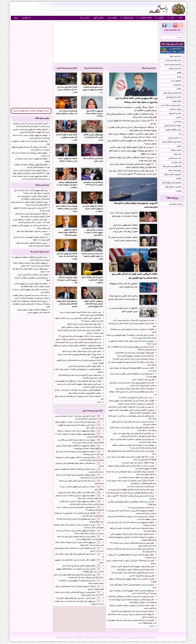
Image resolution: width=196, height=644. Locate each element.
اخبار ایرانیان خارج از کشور (174, 93)
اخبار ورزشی (179, 85)
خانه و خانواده (144, 18)
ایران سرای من (178, 163)
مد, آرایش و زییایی (176, 138)
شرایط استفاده (149, 638)
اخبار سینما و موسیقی (175, 97)
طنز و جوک (179, 154)
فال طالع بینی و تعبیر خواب (173, 167)
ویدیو (181, 77)
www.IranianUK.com (172, 30)
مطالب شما (112, 18)
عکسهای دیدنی (178, 81)
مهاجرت (180, 191)
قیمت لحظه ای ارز (177, 204)
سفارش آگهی (99, 18)
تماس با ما (85, 18)
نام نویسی (26, 18)
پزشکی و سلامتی (177, 110)
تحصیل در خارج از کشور (175, 187)
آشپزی (181, 146)
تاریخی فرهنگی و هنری (175, 130)
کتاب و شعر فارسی (176, 159)
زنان (182, 134)
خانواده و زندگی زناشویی (174, 126)
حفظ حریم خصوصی (133, 638)
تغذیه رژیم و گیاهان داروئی (173, 142)
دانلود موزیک (178, 101)
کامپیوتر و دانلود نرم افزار (174, 175)
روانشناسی (179, 122)
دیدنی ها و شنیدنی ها (94, 68)
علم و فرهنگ (127, 18)
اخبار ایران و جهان (177, 69)
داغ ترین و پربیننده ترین (67, 68)
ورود (16, 18)
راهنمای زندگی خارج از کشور (173, 183)
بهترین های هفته (42, 118)
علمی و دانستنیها (177, 114)
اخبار (171, 18)
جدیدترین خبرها (149, 68)
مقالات (180, 89)
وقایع (181, 73)
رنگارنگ (180, 179)
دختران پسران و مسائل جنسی (173, 105)
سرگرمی (160, 18)
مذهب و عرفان (178, 150)
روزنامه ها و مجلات (176, 171)
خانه (181, 18)
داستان (180, 118)
